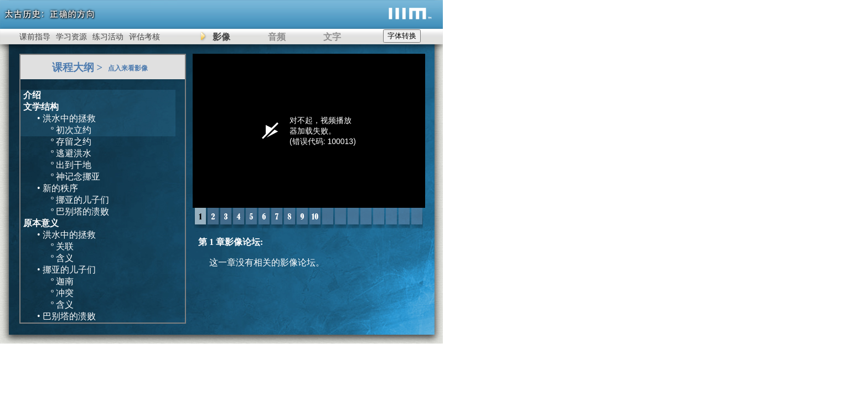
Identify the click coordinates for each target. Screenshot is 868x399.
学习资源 (71, 37)
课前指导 (35, 37)
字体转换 (402, 36)
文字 (332, 37)
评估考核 (144, 37)
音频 (277, 37)
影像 (221, 37)
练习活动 (108, 37)
